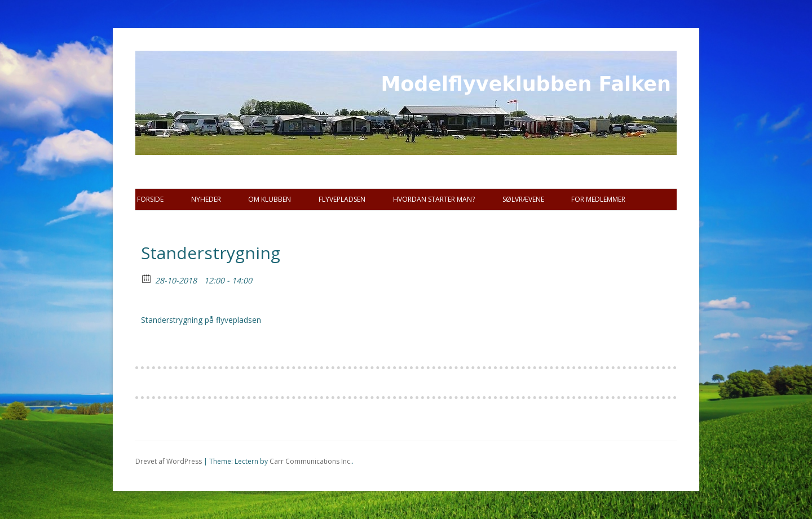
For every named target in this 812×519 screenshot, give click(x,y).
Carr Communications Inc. (311, 461)
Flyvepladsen (342, 199)
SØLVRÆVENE (523, 199)
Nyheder (206, 199)
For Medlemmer (598, 199)
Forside (150, 199)
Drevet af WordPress (169, 461)
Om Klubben (270, 199)
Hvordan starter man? (434, 199)
